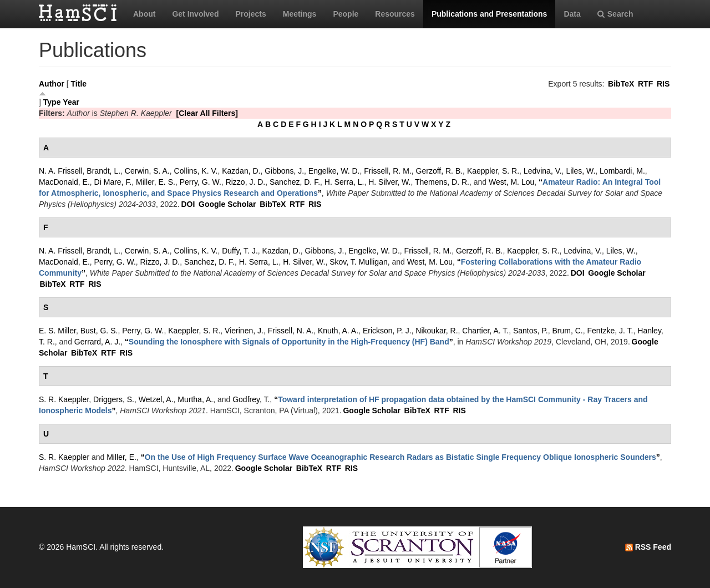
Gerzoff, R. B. (440, 171)
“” (289, 342)
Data (572, 14)
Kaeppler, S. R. (493, 171)
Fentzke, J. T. (610, 331)
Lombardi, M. (622, 171)
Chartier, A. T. (485, 331)
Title (79, 84)
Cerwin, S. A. (147, 171)
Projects (250, 14)
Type (52, 102)
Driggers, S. (114, 399)
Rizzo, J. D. (246, 182)
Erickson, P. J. (387, 331)
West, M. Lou (511, 182)
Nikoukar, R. (437, 331)
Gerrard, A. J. (97, 342)
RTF (645, 84)
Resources (395, 14)
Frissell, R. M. (388, 171)
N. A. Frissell (61, 171)
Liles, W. (580, 171)
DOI (188, 204)
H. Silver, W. (389, 182)
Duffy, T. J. (240, 251)
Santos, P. (531, 331)
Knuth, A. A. (338, 331)
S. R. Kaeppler (64, 399)
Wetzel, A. (156, 399)
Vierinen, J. (244, 331)
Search (615, 14)
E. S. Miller (57, 331)
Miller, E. (121, 457)
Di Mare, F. (113, 182)
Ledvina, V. (543, 171)
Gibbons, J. (284, 171)
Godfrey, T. (251, 399)
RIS (663, 84)
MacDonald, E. (64, 182)
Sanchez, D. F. (295, 182)
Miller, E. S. (156, 182)
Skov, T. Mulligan (359, 262)
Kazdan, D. (241, 171)
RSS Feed (648, 547)
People (346, 14)
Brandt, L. (103, 171)
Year (71, 102)
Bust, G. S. (99, 331)
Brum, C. (568, 331)
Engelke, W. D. (334, 171)
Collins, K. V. (196, 171)
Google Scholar (227, 204)
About (144, 14)
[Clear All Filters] (207, 113)
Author (52, 84)
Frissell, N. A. (291, 331)
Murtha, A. (195, 399)
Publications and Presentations (490, 14)
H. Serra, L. (344, 182)
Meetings (300, 14)
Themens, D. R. (442, 182)
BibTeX (621, 84)
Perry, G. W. (201, 182)
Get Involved (195, 14)
